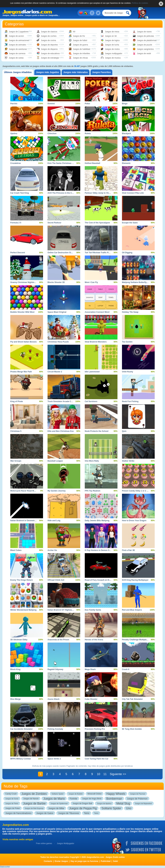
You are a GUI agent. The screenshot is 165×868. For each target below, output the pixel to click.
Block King (15, 669)
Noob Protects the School (97, 431)
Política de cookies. (140, 3)
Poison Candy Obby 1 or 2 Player (137, 491)
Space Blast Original (57, 312)
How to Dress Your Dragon (134, 521)
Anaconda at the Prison (58, 640)
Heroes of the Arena (94, 640)
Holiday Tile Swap (130, 312)
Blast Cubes (16, 550)
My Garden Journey (57, 491)
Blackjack (126, 133)
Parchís (14, 104)
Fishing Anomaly (55, 729)
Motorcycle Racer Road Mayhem (25, 491)
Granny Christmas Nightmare (24, 282)
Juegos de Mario (54, 799)
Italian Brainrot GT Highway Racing (64, 610)
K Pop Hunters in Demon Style (99, 550)
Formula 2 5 (16, 223)
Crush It (126, 669)
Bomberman (114, 799)
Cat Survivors (91, 401)
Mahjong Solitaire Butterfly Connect (138, 282)
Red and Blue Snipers (132, 610)
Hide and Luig (54, 521)
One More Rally (92, 461)
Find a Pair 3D (128, 550)
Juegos (86, 13)
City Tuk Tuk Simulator (132, 699)
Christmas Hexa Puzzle (58, 342)
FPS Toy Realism (92, 491)
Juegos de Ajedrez (104, 804)
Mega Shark (90, 669)
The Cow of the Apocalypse (97, 223)
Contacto (48, 861)
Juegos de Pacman (138, 794)
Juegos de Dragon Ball (82, 804)
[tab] (18, 72)
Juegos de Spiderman (59, 804)
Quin (124, 431)
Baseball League (55, 461)
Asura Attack (53, 699)
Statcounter (5, 867)
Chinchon (52, 133)
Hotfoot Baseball (92, 163)
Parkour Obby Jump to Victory (99, 193)
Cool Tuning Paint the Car (97, 759)
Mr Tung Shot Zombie (132, 729)
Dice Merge (15, 699)
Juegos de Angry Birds (92, 799)
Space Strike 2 (54, 759)
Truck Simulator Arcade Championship (65, 401)
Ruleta (88, 133)
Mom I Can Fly (91, 282)
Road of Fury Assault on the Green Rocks (104, 580)
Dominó (51, 104)
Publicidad (106, 861)
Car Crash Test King (19, 193)
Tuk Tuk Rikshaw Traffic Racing (99, 253)
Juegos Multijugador (66, 843)
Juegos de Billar (56, 808)
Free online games (44, 843)
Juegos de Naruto (31, 799)
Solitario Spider (58, 794)
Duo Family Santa (93, 610)
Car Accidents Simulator (22, 729)
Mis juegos (82, 13)
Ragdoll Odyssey (55, 669)
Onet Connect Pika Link (133, 193)
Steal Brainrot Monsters (96, 342)
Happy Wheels (116, 794)
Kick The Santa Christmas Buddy (63, 163)
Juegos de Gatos (45, 813)
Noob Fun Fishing (130, 401)
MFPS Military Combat (21, 759)
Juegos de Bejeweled (143, 804)
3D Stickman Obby (19, 640)
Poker (87, 104)
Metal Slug (123, 804)
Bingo (125, 104)
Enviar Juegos (61, 861)
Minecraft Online (95, 794)
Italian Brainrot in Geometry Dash (26, 521)
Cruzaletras (16, 163)
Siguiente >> (118, 774)
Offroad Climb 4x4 (56, 580)
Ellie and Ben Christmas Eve (61, 431)
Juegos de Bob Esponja (34, 808)
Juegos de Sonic (12, 799)
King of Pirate (17, 401)
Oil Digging (127, 253)
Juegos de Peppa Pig (83, 808)
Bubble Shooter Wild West (22, 312)
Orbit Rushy (128, 372)
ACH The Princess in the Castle (62, 193)
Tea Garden (127, 342)
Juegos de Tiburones (69, 813)
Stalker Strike (128, 461)
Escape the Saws (130, 223)
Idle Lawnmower (92, 372)
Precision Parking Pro (95, 729)
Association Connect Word (97, 312)
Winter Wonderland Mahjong (23, 610)
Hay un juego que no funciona (84, 861)
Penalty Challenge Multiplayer (136, 640)
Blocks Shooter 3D (56, 282)
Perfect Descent (18, 253)
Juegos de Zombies (34, 794)
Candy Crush (11, 794)
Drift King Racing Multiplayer (135, 580)
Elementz (126, 163)
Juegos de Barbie (34, 804)
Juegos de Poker (13, 808)
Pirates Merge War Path (21, 372)
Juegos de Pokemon (137, 799)
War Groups (16, 461)
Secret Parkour (54, 223)
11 (105, 774)
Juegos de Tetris (12, 804)
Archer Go (52, 550)
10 (98, 774)
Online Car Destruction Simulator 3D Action (68, 253)
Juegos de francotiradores (18, 813)
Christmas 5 (16, 431)
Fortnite (73, 799)
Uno (129, 808)
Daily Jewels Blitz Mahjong (97, 521)
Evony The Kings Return (22, 580)
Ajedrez (14, 133)
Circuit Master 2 (55, 372)
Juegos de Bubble (76, 794)
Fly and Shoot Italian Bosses (23, 342)
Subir (116, 861)
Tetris (87, 813)
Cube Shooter (91, 699)
